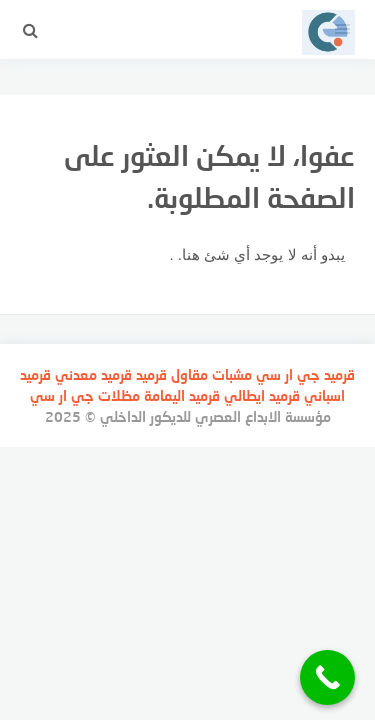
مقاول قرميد (172, 374)
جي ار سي (288, 374)
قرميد (339, 374)
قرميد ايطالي (262, 395)
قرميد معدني (93, 374)
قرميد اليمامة (182, 395)
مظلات (119, 395)
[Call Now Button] (327, 677)
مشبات (232, 374)
